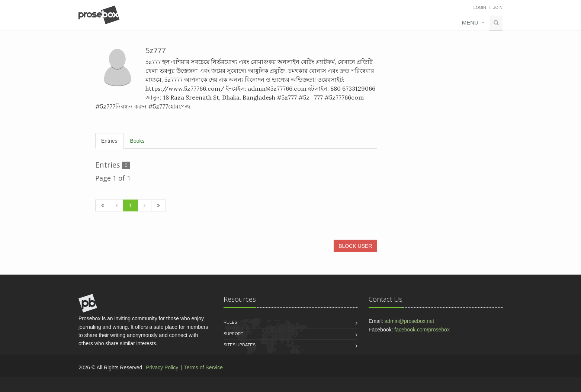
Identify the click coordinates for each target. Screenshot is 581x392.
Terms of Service (203, 367)
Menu (470, 22)
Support (233, 334)
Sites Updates (240, 345)
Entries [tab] (109, 141)
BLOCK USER (355, 246)
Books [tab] (137, 141)
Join (498, 7)
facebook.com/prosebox (422, 330)
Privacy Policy (162, 367)
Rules (230, 322)
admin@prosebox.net (409, 321)
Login (480, 7)
